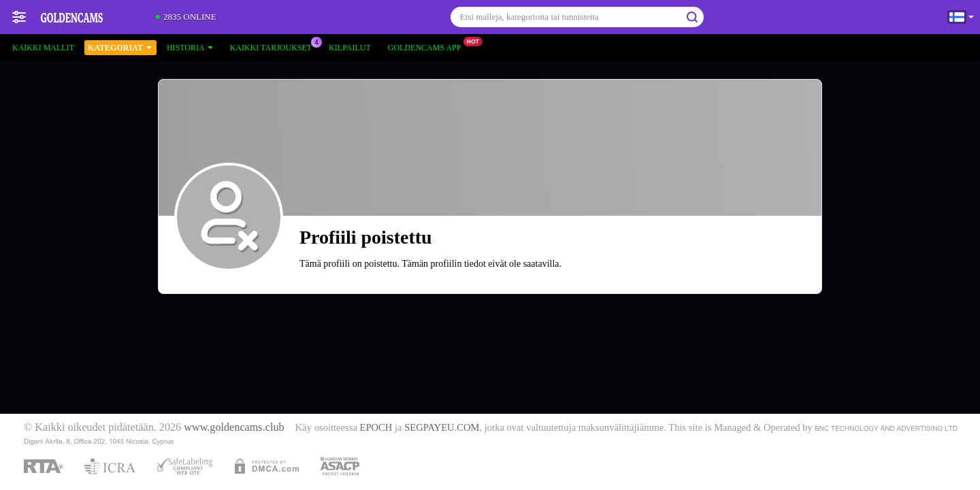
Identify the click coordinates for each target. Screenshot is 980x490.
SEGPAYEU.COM (442, 427)
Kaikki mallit (43, 48)
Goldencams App (428, 46)
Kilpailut (350, 48)
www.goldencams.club (234, 427)
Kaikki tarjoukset (274, 46)
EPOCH (376, 427)
